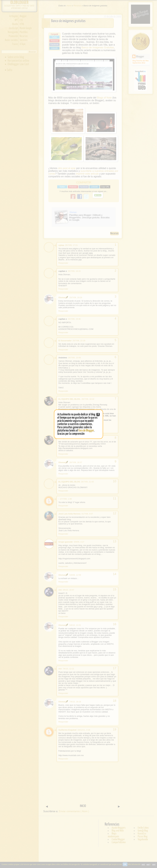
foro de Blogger (86, 431)
